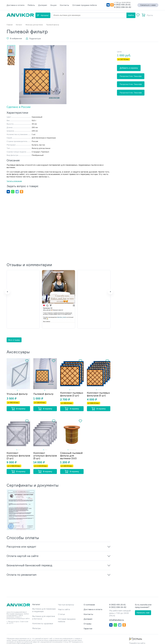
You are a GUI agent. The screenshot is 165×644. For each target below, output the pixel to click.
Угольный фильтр (17, 388)
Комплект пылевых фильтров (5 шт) (97, 389)
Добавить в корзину (129, 68)
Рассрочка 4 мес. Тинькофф (131, 84)
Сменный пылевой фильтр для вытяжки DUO (72, 452)
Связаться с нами (148, 5)
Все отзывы (14, 333)
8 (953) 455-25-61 (122, 5)
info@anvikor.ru (117, 616)
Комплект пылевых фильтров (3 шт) (70, 389)
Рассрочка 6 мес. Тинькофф (131, 93)
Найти (131, 15)
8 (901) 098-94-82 (123, 7)
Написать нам (143, 609)
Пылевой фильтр (44, 388)
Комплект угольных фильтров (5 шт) (43, 452)
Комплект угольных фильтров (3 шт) (16, 452)
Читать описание (14, 181)
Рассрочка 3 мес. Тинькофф (131, 76)
